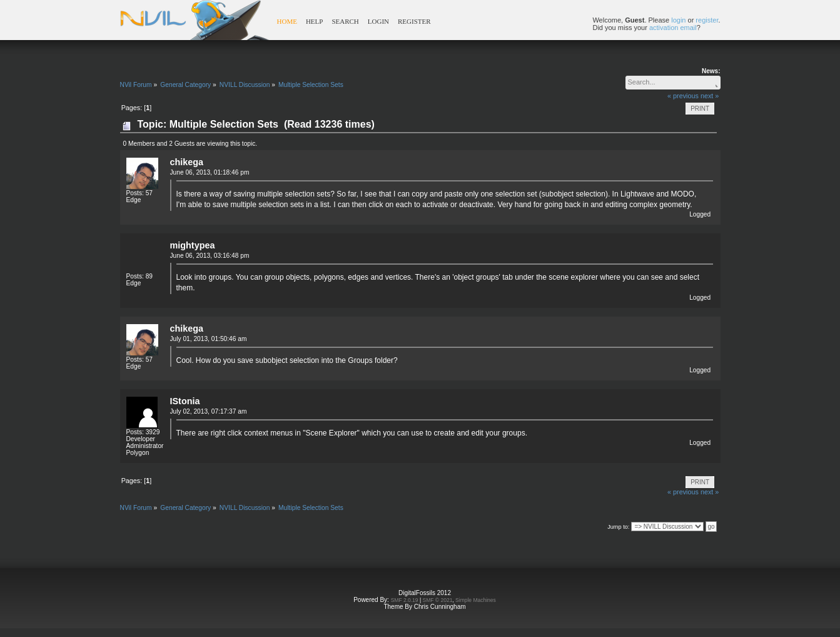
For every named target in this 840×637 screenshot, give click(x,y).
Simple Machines (476, 600)
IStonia (185, 401)
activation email (673, 28)
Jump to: (618, 527)
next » (710, 96)
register (707, 20)
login (678, 20)
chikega (187, 162)
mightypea (193, 245)
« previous (683, 96)
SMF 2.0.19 (405, 600)
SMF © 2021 (438, 600)
